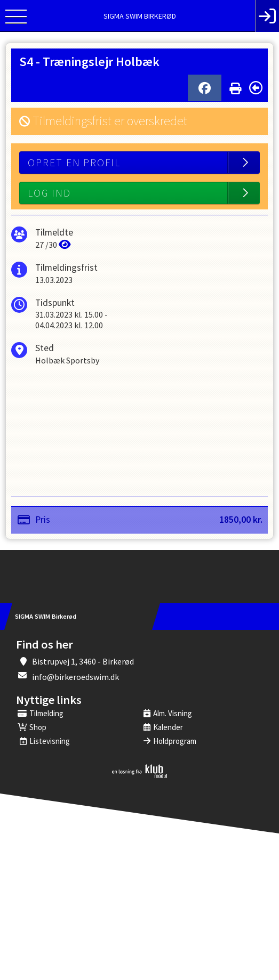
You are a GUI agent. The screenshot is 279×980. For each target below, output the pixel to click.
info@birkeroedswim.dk (75, 677)
